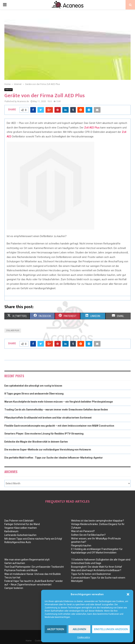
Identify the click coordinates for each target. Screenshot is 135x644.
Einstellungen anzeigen (111, 629)
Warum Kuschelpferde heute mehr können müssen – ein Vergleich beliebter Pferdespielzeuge (59, 402)
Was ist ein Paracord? (83, 531)
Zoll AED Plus (92, 128)
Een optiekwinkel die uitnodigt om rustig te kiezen (33, 386)
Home (29, 641)
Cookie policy (84, 637)
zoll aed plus (13, 331)
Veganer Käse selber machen (21, 528)
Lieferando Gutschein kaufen (20, 535)
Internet (8, 90)
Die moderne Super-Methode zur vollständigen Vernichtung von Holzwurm (48, 450)
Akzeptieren (56, 629)
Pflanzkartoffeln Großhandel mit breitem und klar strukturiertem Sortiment (48, 418)
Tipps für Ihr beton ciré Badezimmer (91, 574)
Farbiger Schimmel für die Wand (22, 524)
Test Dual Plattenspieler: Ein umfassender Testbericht (34, 567)
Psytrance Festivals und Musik (21, 570)
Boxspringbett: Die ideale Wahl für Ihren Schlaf (97, 567)
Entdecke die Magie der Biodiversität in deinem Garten (36, 442)
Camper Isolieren (14, 588)
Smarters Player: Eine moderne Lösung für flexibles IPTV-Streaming (44, 434)
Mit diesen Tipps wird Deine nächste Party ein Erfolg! (33, 539)
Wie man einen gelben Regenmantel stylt (27, 560)
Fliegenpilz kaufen (81, 546)
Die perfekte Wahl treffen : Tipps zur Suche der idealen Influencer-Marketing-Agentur (54, 458)
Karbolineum (11, 531)
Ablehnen (79, 629)
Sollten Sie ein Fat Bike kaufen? (88, 535)
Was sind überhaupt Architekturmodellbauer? (96, 570)
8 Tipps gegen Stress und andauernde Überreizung (34, 394)
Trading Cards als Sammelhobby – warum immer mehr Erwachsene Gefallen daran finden (56, 410)
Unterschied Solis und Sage (86, 563)
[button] (128, 594)
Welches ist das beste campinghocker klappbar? (98, 521)
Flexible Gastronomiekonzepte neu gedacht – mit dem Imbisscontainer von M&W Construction (59, 426)
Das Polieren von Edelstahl (19, 521)
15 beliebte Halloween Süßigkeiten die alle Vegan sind (101, 560)
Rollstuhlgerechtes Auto (18, 542)
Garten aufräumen (15, 563)
